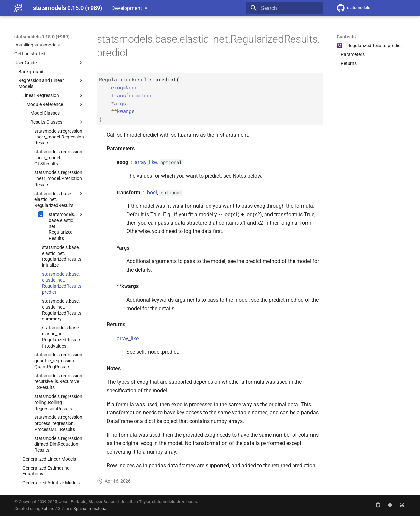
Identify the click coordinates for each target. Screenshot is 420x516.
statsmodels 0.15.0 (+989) (42, 37)
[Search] (285, 8)
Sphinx (47, 509)
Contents (346, 37)
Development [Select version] (127, 8)
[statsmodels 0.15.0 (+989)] (18, 8)
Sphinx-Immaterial (90, 509)
